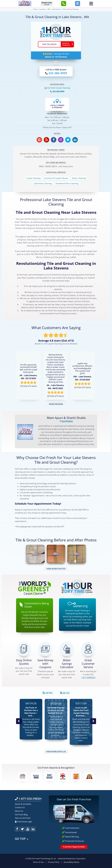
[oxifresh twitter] (68, 140)
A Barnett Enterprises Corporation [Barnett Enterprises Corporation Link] (72, 858)
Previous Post (19, 721)
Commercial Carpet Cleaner (56, 178)
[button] (64, 4)
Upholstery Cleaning (43, 183)
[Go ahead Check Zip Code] (67, 44)
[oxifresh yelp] (46, 140)
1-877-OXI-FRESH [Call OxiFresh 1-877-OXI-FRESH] (28, 799)
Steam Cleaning (79, 178)
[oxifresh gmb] (39, 140)
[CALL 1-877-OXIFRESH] (88, 649)
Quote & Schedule (23, 804)
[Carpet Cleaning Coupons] (45, 649)
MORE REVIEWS (56, 404)
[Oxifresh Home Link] (25, 3)
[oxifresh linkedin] (75, 140)
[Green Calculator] (67, 649)
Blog (65, 693)
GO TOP (22, 839)
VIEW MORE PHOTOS (56, 569)
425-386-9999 (58, 91)
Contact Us (20, 807)
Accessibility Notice (71, 862)
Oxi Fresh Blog (21, 815)
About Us (19, 811)
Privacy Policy (54, 862)
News (48, 693)
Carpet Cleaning (33, 178)
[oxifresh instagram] (61, 140)
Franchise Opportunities (74, 847)
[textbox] (49, 44)
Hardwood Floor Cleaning (67, 183)
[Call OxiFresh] (56, 73)
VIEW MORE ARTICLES (56, 752)
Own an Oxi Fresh (23, 818)
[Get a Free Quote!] (24, 649)
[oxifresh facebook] (54, 140)
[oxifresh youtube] (28, 829)
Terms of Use (38, 862)
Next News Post (93, 721)
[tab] (48, 693)
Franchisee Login (24, 822)
